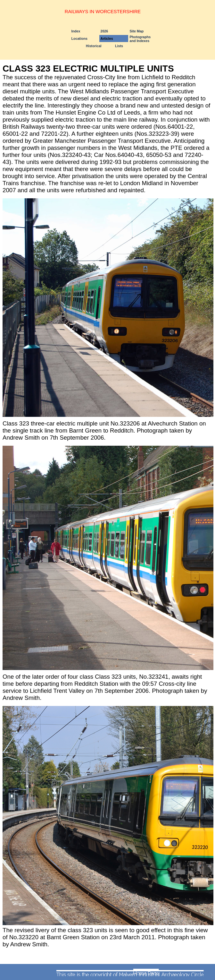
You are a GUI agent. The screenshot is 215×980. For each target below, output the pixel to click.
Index (76, 31)
